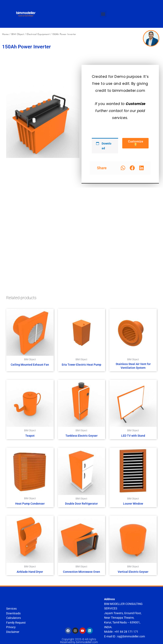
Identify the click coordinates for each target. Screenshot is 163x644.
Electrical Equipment (38, 34)
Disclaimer (13, 632)
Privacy (11, 627)
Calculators (13, 618)
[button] (103, 14)
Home (5, 34)
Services (11, 609)
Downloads (13, 613)
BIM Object (18, 34)
